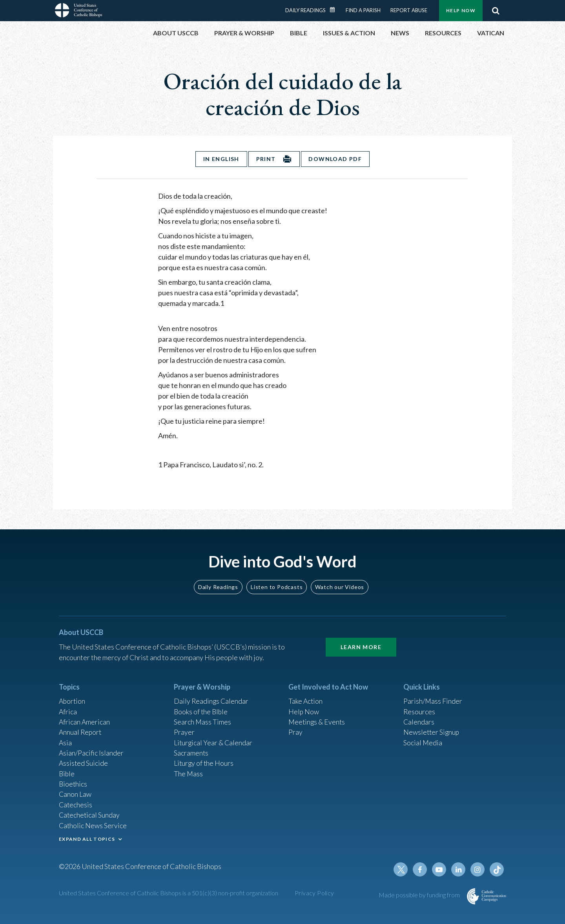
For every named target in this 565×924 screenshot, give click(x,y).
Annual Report (81, 729)
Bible (67, 772)
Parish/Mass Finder (433, 697)
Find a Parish (363, 10)
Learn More (361, 643)
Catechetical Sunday (90, 814)
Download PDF (336, 159)
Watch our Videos (340, 583)
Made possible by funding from (420, 895)
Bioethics (73, 782)
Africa (68, 708)
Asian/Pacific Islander (91, 750)
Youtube (440, 869)
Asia (66, 740)
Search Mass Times (203, 719)
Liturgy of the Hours (204, 761)
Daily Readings (305, 10)
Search (496, 11)
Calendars (419, 719)
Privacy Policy (314, 893)
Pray (295, 729)
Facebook (421, 869)
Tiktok (497, 869)
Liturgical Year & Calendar (214, 740)
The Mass (189, 772)
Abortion (73, 697)
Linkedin (459, 869)
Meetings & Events (318, 719)
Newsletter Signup (432, 729)
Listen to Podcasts (277, 583)
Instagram (478, 869)
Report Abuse (409, 10)
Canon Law (75, 793)
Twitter (403, 869)
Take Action (306, 697)
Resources (419, 708)
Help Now (461, 10)
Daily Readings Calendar (335, 10)
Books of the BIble (201, 708)
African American (85, 719)
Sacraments (191, 750)
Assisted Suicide (84, 761)
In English (221, 159)
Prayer (184, 729)
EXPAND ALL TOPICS (87, 838)
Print (266, 159)
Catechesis (76, 803)
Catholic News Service (93, 825)
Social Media (423, 740)
